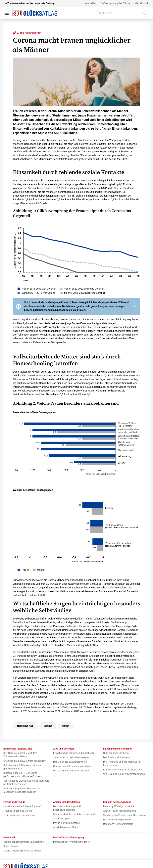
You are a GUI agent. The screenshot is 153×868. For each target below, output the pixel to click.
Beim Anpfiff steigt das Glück (119, 806)
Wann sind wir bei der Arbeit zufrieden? (74, 814)
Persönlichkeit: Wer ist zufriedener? (72, 842)
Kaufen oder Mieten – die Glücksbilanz (124, 770)
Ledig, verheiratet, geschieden (19, 815)
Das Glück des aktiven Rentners (70, 762)
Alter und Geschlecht (64, 749)
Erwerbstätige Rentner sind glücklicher (74, 753)
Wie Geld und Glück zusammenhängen (124, 774)
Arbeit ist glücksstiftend (66, 827)
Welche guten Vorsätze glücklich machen (125, 815)
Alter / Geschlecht (27, 33)
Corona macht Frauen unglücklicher (73, 766)
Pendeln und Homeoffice (66, 823)
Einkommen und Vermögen (118, 749)
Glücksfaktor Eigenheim (116, 753)
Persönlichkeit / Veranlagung (69, 838)
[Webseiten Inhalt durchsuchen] (122, 13)
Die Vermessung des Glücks (115, 3)
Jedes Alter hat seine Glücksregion (72, 757)
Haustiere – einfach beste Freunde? (22, 806)
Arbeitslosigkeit (61, 819)
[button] (76, 306)
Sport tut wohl (11, 846)
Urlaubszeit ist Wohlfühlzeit (118, 824)
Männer (48, 726)
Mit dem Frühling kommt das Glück (22, 851)
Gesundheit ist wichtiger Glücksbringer (24, 842)
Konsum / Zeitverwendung (117, 802)
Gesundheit (9, 838)
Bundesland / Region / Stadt (18, 749)
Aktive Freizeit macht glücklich (120, 811)
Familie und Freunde (14, 802)
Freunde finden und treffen (18, 811)
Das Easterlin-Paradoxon (117, 757)
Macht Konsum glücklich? (117, 820)
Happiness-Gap (25, 726)
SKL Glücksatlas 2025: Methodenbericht (25, 761)
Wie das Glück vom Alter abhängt (71, 771)
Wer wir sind (141, 3)
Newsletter (90, 3)
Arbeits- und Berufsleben (67, 802)
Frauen (66, 726)
